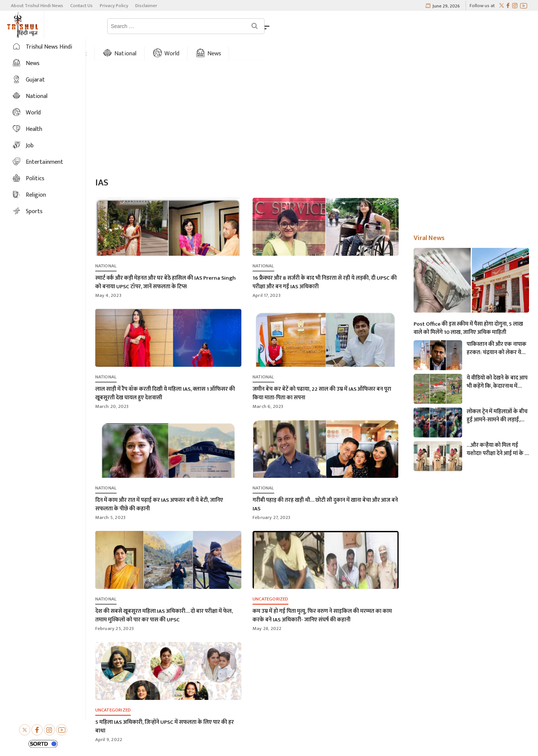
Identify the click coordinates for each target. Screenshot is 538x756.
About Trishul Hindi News (37, 6)
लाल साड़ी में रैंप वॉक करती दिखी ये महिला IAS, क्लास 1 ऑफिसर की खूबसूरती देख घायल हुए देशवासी (165, 373)
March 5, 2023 (111, 497)
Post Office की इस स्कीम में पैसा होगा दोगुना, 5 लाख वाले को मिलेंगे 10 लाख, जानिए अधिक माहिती (468, 308)
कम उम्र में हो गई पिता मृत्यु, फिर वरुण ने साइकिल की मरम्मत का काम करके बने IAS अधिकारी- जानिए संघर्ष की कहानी (322, 595)
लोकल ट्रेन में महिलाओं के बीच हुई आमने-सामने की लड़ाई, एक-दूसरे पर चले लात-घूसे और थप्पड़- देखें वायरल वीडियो (497, 395)
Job (30, 146)
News (295, 26)
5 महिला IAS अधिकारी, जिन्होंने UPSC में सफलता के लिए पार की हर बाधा (165, 706)
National (206, 26)
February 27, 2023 (271, 497)
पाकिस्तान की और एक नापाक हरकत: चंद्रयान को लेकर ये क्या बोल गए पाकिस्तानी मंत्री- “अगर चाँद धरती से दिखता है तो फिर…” (497, 328)
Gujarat (157, 26)
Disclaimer (146, 6)
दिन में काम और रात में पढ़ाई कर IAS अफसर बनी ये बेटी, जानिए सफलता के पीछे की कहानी (159, 484)
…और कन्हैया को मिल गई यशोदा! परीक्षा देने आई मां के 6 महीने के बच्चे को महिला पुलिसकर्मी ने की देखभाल (497, 429)
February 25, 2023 (115, 608)
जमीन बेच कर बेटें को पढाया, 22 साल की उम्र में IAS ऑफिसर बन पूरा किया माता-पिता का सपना (322, 373)
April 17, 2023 (267, 275)
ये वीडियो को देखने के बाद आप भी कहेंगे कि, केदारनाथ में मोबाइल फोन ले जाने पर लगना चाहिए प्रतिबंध (497, 362)
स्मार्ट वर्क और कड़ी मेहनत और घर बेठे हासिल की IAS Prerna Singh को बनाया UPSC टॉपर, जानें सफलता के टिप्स (166, 262)
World (252, 26)
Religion (36, 195)
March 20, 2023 (112, 386)
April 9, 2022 (109, 719)
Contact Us (81, 6)
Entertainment (44, 162)
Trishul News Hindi (49, 47)
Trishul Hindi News (303, 742)
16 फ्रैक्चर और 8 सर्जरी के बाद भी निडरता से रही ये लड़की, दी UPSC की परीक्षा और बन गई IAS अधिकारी (325, 262)
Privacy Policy (114, 6)
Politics (35, 179)
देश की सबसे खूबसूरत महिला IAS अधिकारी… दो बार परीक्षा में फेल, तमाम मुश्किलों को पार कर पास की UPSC (164, 595)
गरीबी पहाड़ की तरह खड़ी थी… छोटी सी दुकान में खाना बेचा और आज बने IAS (325, 484)
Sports (34, 211)
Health (34, 129)
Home (113, 26)
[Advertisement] (312, 99)
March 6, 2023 (268, 386)
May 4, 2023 (108, 275)
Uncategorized (270, 578)
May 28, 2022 (267, 608)
